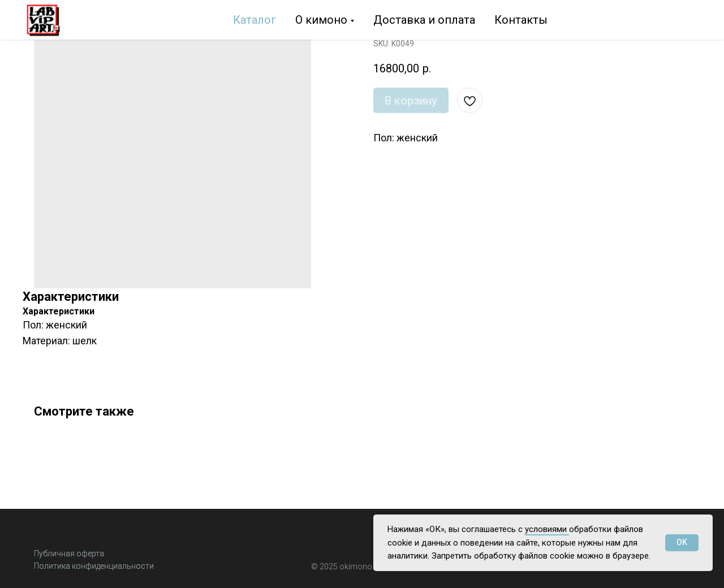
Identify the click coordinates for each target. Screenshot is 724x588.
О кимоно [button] (321, 20)
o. (370, 567)
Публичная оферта (69, 554)
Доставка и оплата (424, 20)
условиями (547, 529)
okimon (353, 567)
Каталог (255, 20)
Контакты (521, 20)
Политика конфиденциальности (94, 566)
